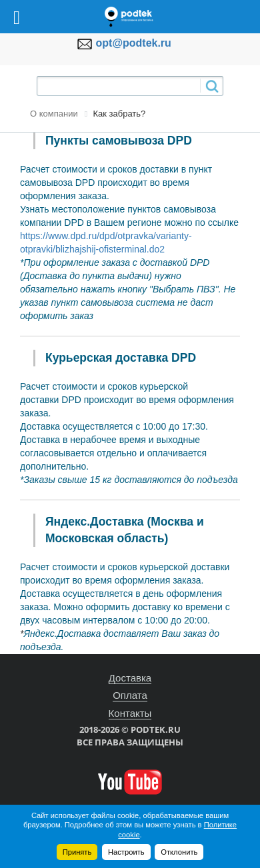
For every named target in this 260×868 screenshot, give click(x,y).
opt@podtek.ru (134, 43)
